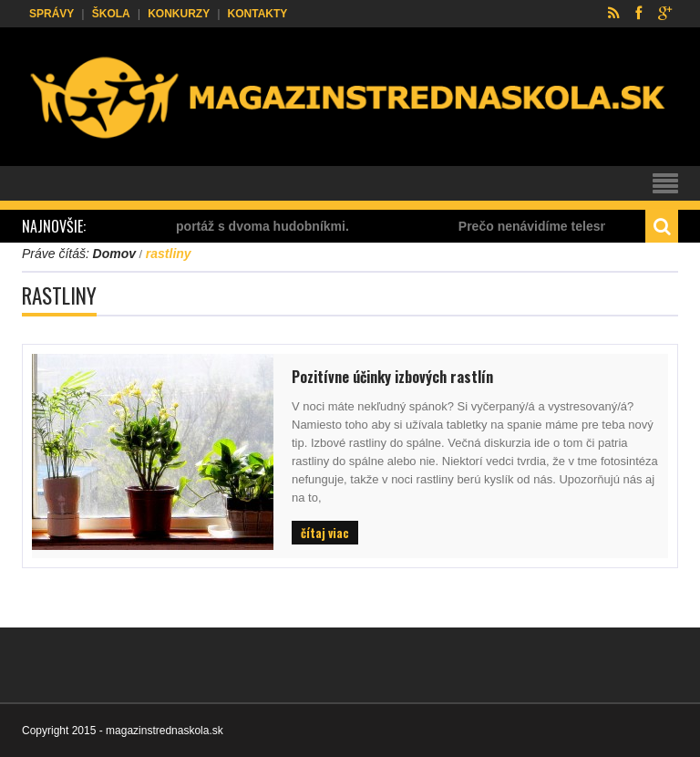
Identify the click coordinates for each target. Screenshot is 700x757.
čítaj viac (325, 533)
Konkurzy (179, 14)
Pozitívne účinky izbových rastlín (392, 377)
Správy (51, 14)
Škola (111, 14)
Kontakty (258, 14)
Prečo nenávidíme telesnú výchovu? (574, 226)
